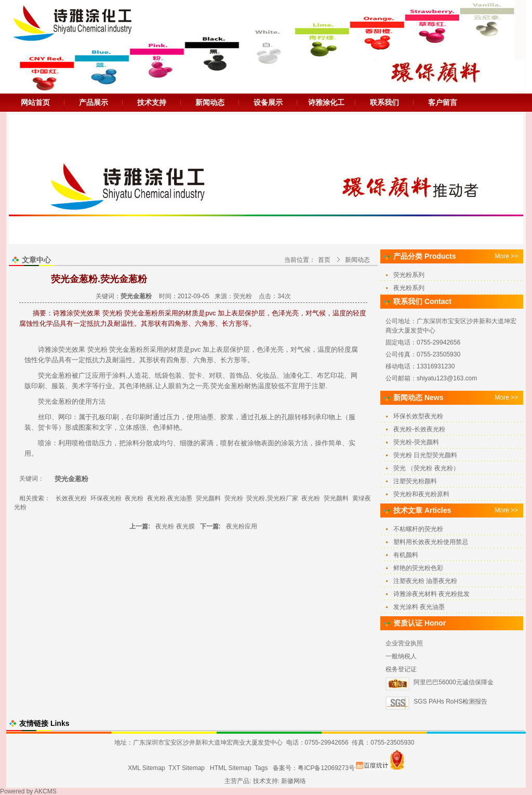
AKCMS (45, 791)
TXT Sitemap (187, 768)
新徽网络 (294, 781)
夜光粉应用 (242, 526)
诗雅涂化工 (326, 102)
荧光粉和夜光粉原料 (421, 494)
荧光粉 (243, 296)
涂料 (119, 375)
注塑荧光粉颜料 (415, 481)
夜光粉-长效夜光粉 (419, 429)
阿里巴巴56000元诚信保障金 (453, 682)
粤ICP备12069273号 (326, 768)
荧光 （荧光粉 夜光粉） (426, 468)
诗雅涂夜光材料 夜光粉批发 (431, 594)
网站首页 (35, 102)
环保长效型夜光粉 (418, 416)
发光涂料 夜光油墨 (419, 607)
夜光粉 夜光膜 (175, 526)
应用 (99, 375)
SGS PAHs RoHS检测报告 (450, 701)
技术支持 (152, 102)
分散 (146, 443)
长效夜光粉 (71, 498)
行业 (105, 386)
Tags (261, 768)
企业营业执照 (404, 643)
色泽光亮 (270, 349)
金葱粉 (62, 401)
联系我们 (384, 102)
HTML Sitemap (231, 768)
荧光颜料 (208, 498)
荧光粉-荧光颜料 (416, 442)
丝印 (45, 417)
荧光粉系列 (409, 275)
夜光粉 (134, 498)
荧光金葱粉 (125, 349)
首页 (324, 260)
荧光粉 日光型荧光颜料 (425, 455)
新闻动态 (210, 102)
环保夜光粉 (106, 498)
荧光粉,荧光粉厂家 (272, 498)
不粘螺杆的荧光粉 (418, 529)
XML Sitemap (147, 768)
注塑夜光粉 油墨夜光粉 (425, 581)
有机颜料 (406, 555)
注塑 (318, 386)
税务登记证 (401, 669)
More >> (506, 256)
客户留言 (443, 102)
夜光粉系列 (409, 288)
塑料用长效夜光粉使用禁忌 (431, 542)
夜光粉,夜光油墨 (170, 498)
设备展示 (268, 102)
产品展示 (94, 102)
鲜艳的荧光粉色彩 (418, 568)
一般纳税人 (401, 656)
